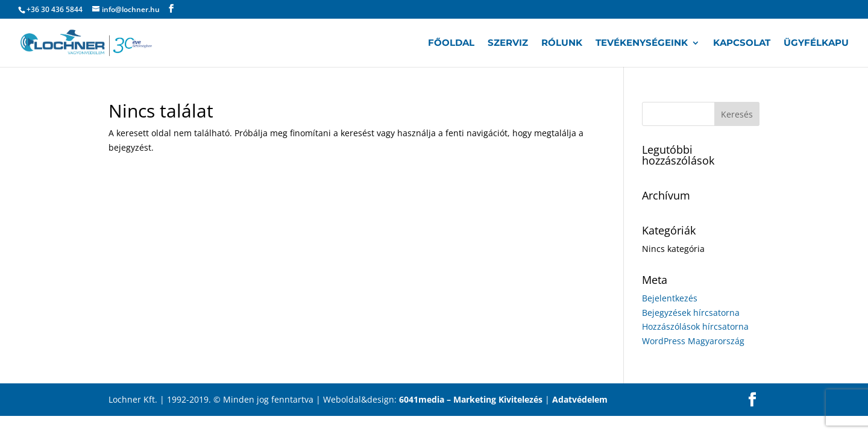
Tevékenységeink (642, 43)
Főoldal (451, 43)
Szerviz (508, 43)
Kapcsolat (742, 43)
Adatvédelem (580, 399)
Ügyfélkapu (816, 43)
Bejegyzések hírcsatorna (691, 313)
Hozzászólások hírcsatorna (695, 326)
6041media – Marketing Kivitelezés (471, 399)
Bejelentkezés (670, 298)
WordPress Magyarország (693, 341)
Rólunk (562, 43)
